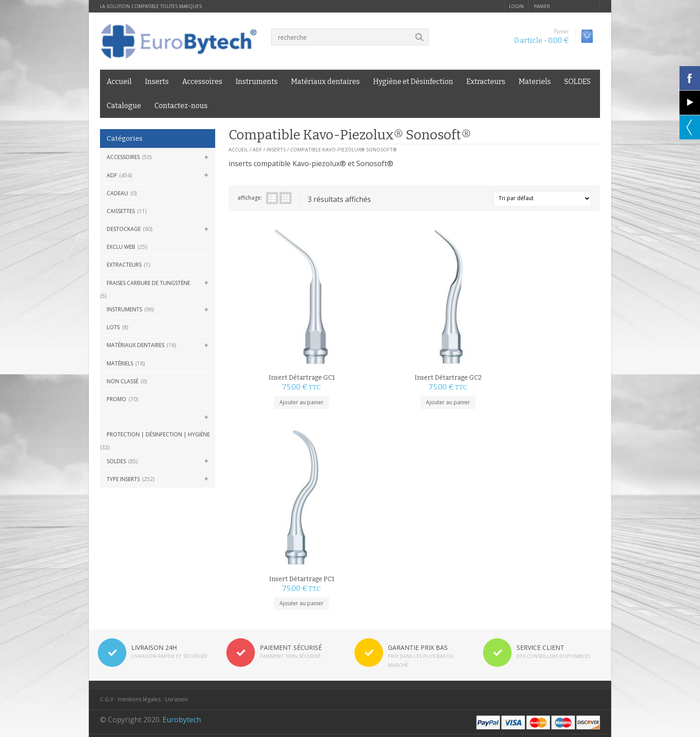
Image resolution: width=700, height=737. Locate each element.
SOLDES (577, 82)
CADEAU (117, 193)
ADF (112, 175)
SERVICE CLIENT (540, 528)
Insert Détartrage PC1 (461, 324)
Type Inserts (123, 479)
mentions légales (139, 580)
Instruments (257, 82)
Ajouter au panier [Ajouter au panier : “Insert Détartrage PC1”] (460, 348)
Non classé (123, 381)
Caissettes (121, 211)
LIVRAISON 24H (154, 528)
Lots (113, 327)
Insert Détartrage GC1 (275, 324)
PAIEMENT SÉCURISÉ (291, 528)
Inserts (157, 82)
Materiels (535, 82)
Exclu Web (121, 247)
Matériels (120, 363)
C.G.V (107, 580)
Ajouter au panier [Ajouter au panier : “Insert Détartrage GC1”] (275, 348)
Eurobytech (182, 600)
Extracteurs (486, 82)
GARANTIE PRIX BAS (418, 528)
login (516, 6)
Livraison (177, 580)
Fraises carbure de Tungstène (148, 283)
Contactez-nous (181, 106)
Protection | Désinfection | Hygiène (158, 434)
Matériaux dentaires (325, 82)
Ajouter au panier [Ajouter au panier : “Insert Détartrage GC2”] (368, 348)
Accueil (119, 82)
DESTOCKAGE (124, 229)
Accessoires (202, 82)
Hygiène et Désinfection (413, 82)
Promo (117, 399)
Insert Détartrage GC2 (368, 324)
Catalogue (124, 106)
